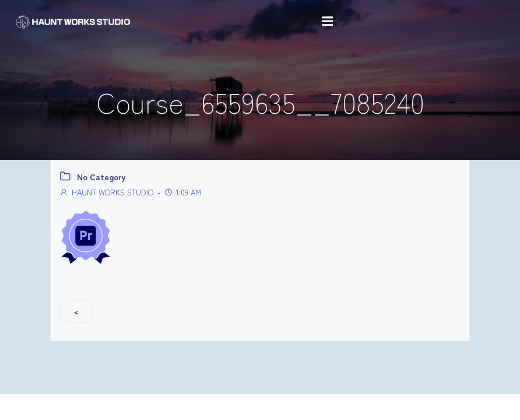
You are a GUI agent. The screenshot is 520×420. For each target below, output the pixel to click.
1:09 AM (182, 192)
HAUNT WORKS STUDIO (106, 192)
